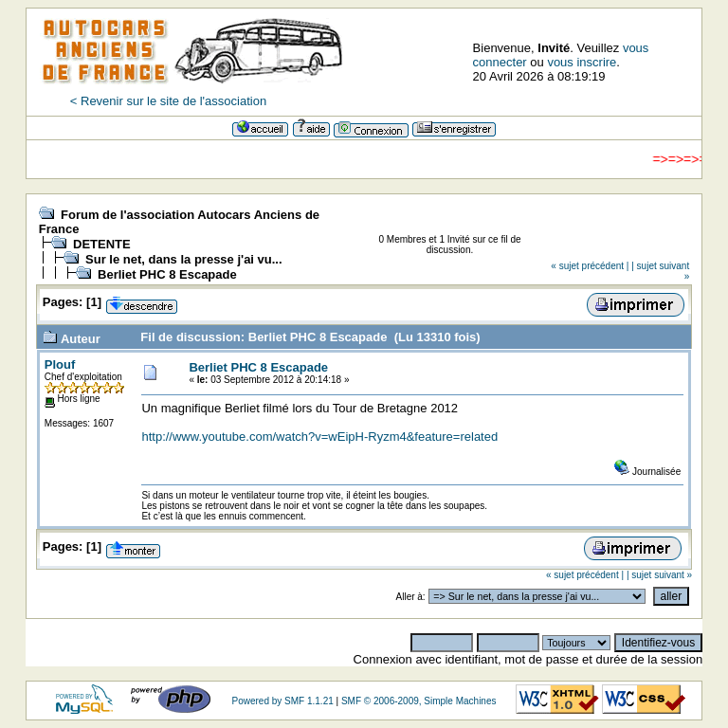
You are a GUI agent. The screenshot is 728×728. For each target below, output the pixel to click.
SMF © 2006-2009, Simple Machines (419, 701)
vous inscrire (582, 62)
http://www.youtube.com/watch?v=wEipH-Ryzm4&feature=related (319, 437)
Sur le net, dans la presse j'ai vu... (184, 259)
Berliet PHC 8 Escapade (167, 274)
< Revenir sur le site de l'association (168, 101)
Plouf (60, 364)
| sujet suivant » (659, 575)
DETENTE (102, 244)
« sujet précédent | (590, 266)
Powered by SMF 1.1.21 (282, 701)
